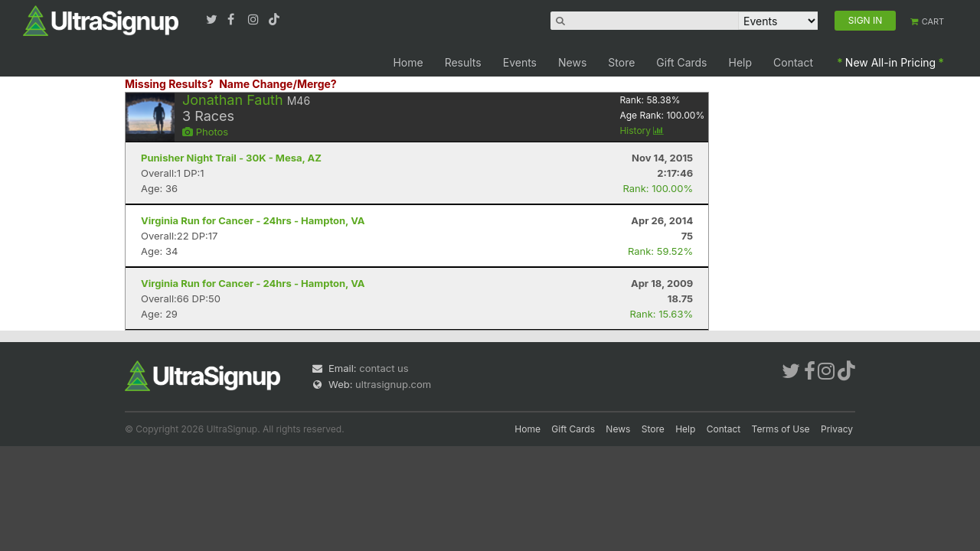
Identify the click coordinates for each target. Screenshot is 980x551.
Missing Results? (169, 84)
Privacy (837, 429)
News (572, 62)
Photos (205, 132)
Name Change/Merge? (278, 84)
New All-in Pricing (890, 62)
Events (520, 62)
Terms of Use (781, 429)
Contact (793, 62)
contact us (384, 368)
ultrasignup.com (393, 384)
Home (408, 62)
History (642, 130)
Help (741, 62)
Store (621, 62)
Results (463, 62)
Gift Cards (681, 62)
